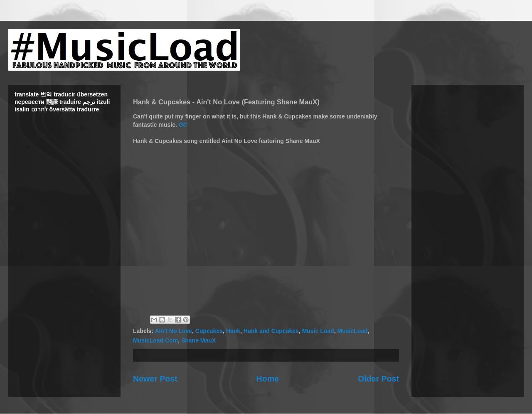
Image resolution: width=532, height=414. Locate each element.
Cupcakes (209, 331)
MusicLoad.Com (155, 340)
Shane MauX (198, 340)
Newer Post (155, 379)
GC (183, 125)
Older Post (378, 379)
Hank (233, 331)
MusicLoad (352, 331)
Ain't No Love (173, 331)
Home (268, 379)
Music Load (318, 331)
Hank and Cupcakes (271, 331)
